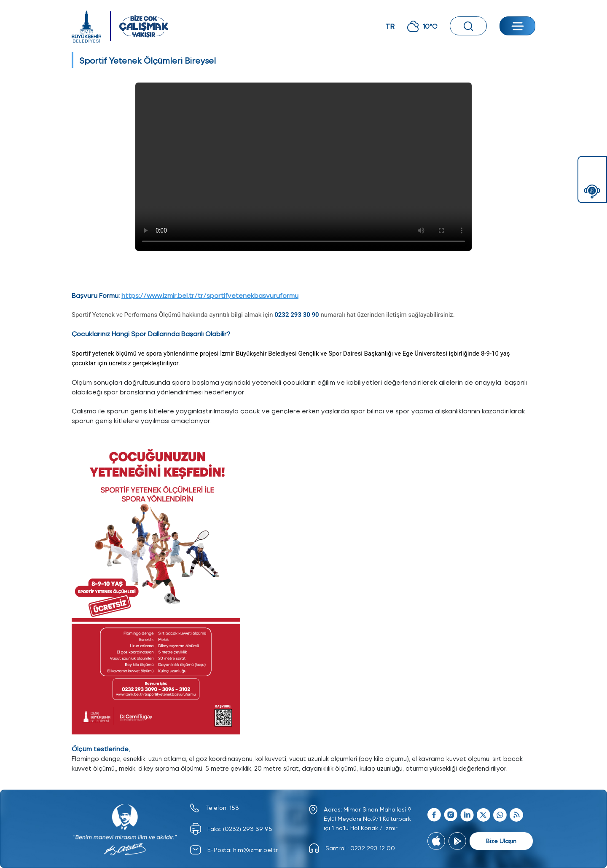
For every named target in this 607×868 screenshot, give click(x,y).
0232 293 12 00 (373, 848)
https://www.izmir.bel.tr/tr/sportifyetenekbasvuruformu (210, 295)
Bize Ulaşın (501, 841)
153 (234, 808)
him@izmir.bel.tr (255, 850)
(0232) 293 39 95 (248, 829)
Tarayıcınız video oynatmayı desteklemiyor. (303, 167)
